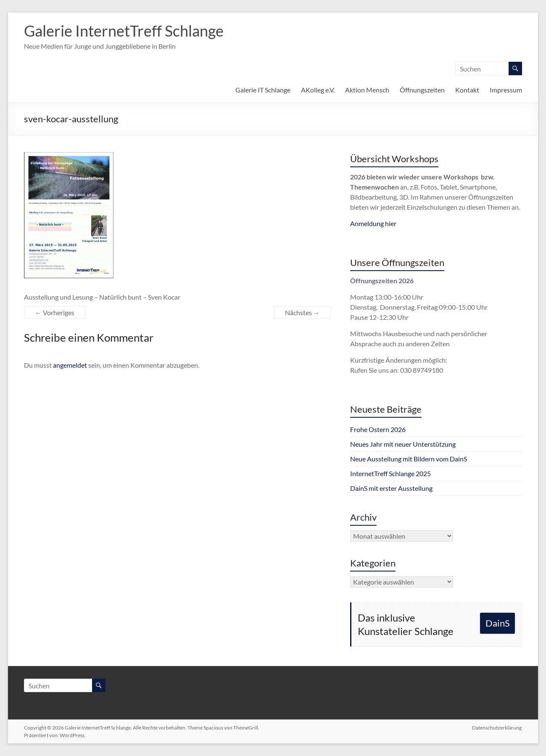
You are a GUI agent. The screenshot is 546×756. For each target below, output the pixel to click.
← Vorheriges (55, 312)
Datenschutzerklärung (497, 728)
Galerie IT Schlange (263, 90)
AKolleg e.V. (318, 90)
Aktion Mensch (367, 90)
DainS (498, 623)
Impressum (506, 90)
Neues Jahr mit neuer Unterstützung (403, 444)
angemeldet (70, 365)
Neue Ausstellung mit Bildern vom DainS (409, 459)
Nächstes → (302, 312)
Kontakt (467, 90)
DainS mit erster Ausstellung (391, 488)
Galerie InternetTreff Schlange (124, 31)
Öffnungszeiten (422, 90)
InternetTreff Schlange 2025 (390, 473)
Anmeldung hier (373, 223)
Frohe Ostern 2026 (378, 429)
